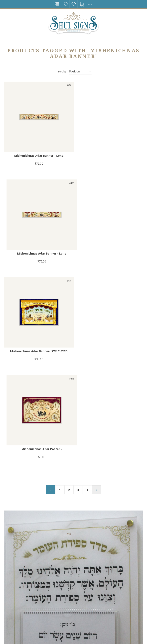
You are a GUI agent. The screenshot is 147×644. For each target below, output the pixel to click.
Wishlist (74, 4)
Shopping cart (82, 4)
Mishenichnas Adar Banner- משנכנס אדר (38, 249)
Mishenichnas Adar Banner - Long (38, 154)
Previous (51, 290)
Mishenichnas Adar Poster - (109, 249)
